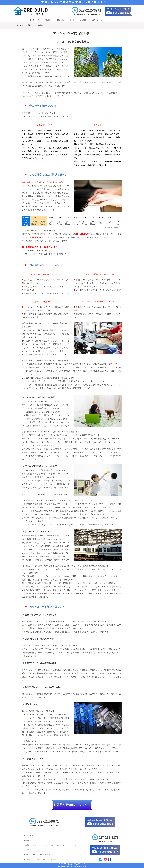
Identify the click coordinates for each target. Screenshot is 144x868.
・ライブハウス (72, 845)
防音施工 (48, 20)
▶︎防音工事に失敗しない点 (47, 854)
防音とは (61, 20)
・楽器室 (27, 845)
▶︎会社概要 (27, 859)
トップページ (35, 20)
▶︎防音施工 (27, 840)
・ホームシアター (36, 845)
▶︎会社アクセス (64, 859)
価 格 (72, 20)
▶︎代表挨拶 (36, 859)
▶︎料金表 (35, 854)
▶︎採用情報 (54, 859)
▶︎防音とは (27, 854)
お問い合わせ (97, 20)
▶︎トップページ (28, 836)
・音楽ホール (28, 850)
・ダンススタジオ (61, 845)
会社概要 (83, 20)
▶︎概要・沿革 (45, 859)
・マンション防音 (49, 845)
